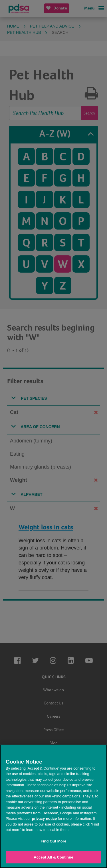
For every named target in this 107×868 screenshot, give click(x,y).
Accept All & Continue (53, 857)
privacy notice (44, 819)
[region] (53, 806)
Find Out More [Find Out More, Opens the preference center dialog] (54, 841)
